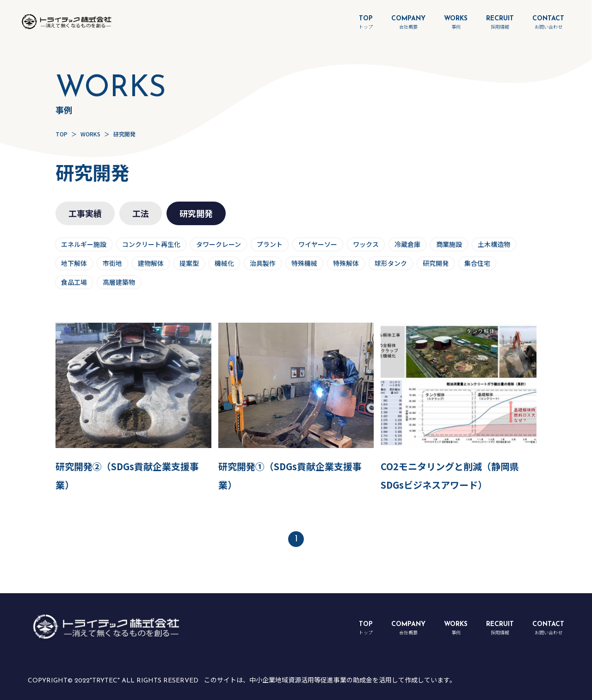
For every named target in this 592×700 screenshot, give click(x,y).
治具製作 (263, 263)
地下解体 (74, 263)
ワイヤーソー (318, 244)
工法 (141, 213)
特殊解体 (346, 263)
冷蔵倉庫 (407, 244)
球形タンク (391, 263)
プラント (270, 244)
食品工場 (74, 282)
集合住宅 (477, 263)
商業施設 (449, 244)
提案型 (189, 263)
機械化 (224, 263)
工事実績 (85, 213)
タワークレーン (219, 244)
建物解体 (151, 263)
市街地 (112, 263)
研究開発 (436, 263)
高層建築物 (119, 282)
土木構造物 (494, 244)
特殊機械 (304, 263)
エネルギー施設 (84, 244)
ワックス (366, 244)
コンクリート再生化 (151, 244)
